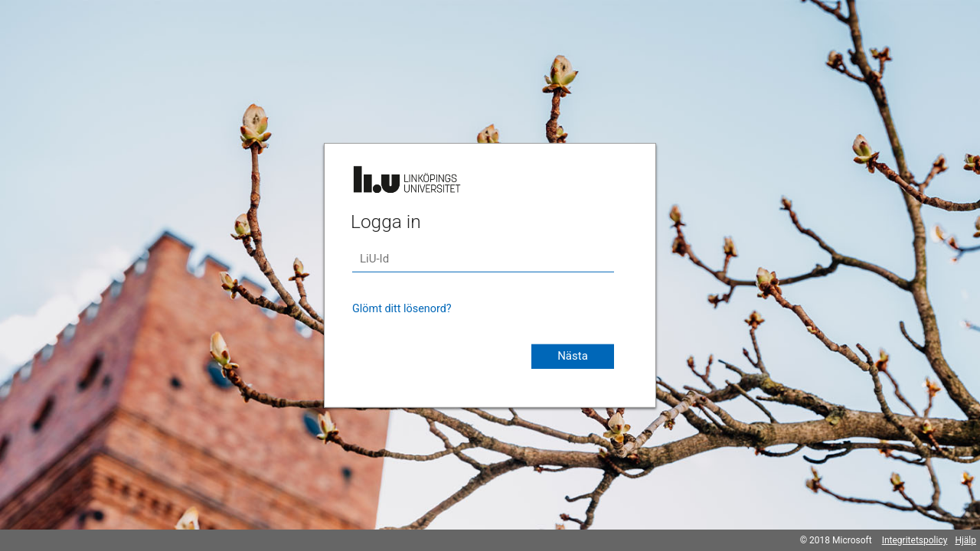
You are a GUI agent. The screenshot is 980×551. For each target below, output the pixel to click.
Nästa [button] (573, 356)
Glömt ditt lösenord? (402, 309)
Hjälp (965, 540)
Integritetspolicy (915, 540)
